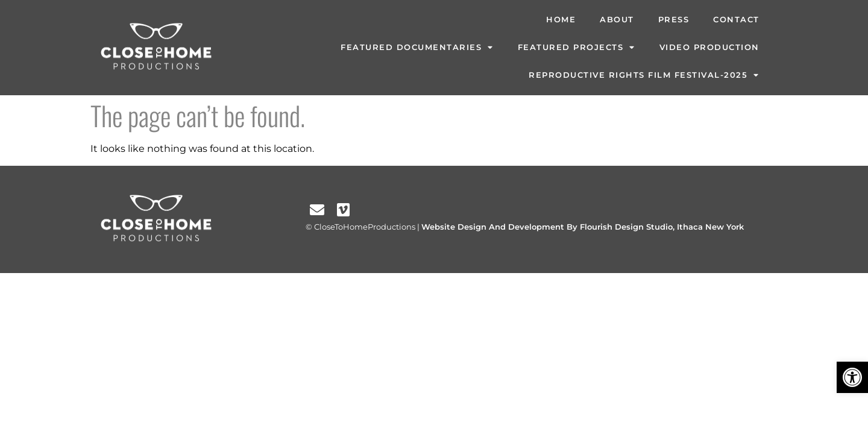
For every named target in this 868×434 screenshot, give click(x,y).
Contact (736, 20)
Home (561, 20)
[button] (852, 377)
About (617, 20)
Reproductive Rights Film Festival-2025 (644, 76)
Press (674, 20)
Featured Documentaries (417, 48)
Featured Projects (577, 48)
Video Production (709, 47)
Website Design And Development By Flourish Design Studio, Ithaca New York (583, 227)
